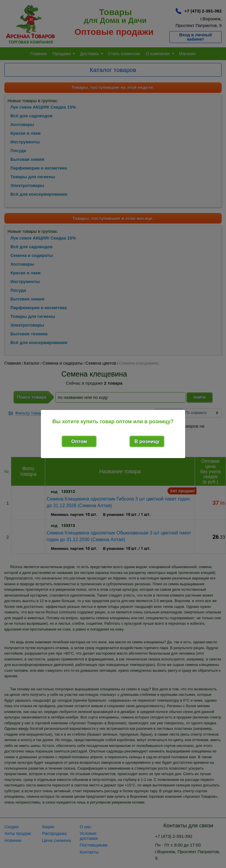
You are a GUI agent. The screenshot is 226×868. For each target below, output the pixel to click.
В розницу (147, 441)
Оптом (79, 441)
